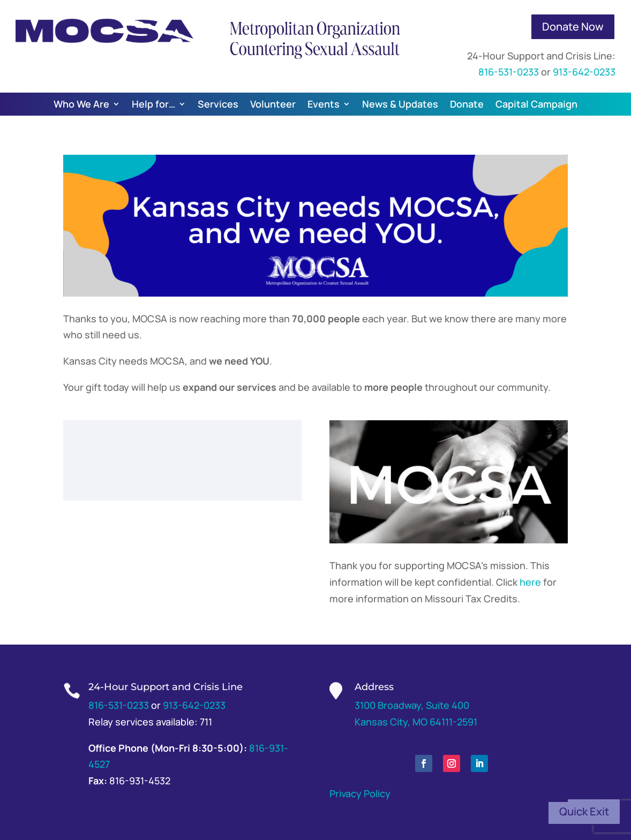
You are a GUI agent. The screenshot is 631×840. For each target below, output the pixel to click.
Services (218, 104)
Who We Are (81, 104)
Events (324, 104)
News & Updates (400, 104)
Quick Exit (584, 811)
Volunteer (273, 104)
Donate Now (573, 27)
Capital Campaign (536, 104)
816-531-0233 (509, 72)
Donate (467, 104)
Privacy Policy (360, 793)
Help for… (153, 104)
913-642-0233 (584, 72)
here (530, 582)
